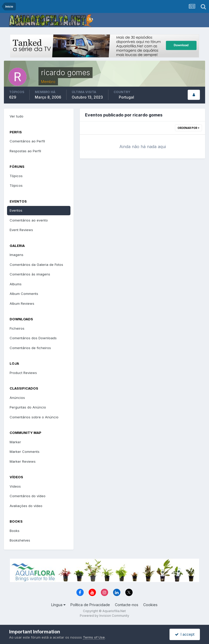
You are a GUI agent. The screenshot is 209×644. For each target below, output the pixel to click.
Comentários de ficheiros (30, 348)
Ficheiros (17, 328)
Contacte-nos (127, 605)
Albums (16, 284)
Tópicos (16, 176)
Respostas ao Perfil (25, 151)
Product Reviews (23, 373)
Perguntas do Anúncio (28, 407)
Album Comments (24, 294)
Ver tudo (17, 116)
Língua (58, 605)
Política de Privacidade (90, 605)
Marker (15, 442)
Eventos (16, 210)
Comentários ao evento (29, 220)
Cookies (150, 605)
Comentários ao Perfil (27, 141)
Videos (15, 486)
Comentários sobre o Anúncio (34, 417)
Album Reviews (22, 303)
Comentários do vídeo (28, 496)
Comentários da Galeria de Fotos (36, 265)
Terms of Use (94, 637)
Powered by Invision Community (104, 616)
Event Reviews (21, 230)
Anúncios (17, 398)
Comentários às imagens (30, 274)
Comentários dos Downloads (33, 338)
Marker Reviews (23, 461)
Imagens (17, 255)
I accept (185, 634)
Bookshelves (20, 540)
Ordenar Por (188, 128)
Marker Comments (25, 452)
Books (15, 531)
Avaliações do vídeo (26, 506)
